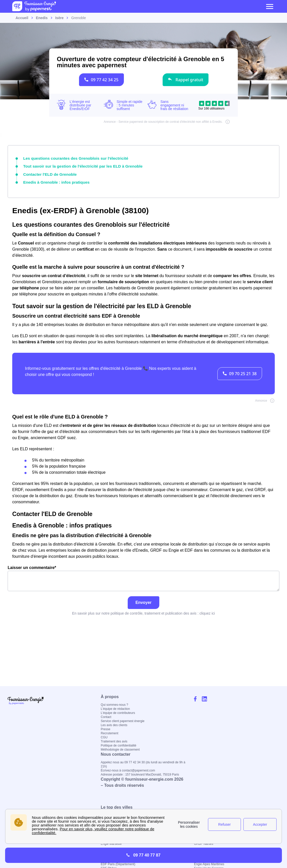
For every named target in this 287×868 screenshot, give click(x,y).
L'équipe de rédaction (115, 709)
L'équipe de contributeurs (118, 713)
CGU (104, 737)
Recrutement (109, 733)
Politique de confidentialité (118, 745)
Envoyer (143, 600)
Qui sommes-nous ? (114, 705)
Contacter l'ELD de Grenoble (47, 173)
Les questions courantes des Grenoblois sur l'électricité (71, 158)
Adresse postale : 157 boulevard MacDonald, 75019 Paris (140, 775)
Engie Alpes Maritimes (209, 864)
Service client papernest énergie (122, 721)
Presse (105, 729)
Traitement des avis (114, 741)
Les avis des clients (114, 725)
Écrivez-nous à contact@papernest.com (128, 770)
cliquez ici (207, 611)
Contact (106, 717)
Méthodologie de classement (120, 750)
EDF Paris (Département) (118, 864)
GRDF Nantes (204, 844)
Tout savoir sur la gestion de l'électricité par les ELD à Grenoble (77, 165)
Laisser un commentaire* (143, 576)
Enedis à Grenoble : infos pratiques (53, 180)
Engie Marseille (111, 844)
